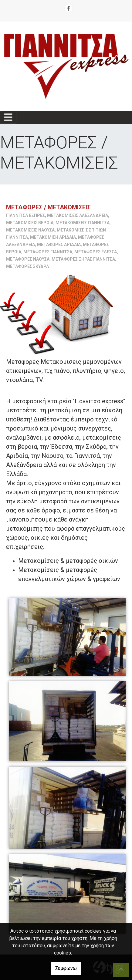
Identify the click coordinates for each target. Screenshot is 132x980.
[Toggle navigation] (8, 117)
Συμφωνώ (66, 968)
